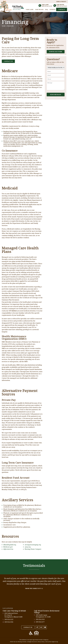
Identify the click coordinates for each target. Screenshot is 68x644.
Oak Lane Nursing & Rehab (14, 611)
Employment (61, 2)
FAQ (47, 9)
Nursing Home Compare (33, 549)
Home (4, 26)
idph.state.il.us (8, 549)
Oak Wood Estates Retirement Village (47, 612)
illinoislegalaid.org (10, 545)
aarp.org (28, 547)
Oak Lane (45, 5)
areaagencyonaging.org (33, 545)
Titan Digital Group (54, 642)
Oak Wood (60, 5)
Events (53, 9)
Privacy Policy (41, 642)
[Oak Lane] (40, 6)
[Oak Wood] (55, 6)
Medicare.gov (8, 547)
